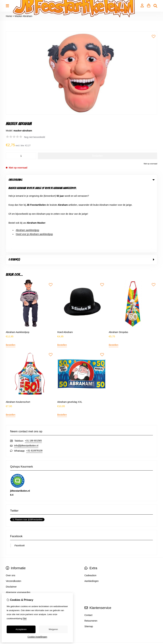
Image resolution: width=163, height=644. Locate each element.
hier (25, 618)
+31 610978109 (34, 383)
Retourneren (91, 553)
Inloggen (10, 547)
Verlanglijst (11, 559)
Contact (88, 547)
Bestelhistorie (13, 553)
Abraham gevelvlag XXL (70, 334)
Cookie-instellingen (37, 637)
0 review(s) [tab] (81, 192)
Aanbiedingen (92, 513)
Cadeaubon (90, 508)
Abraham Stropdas (118, 264)
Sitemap (89, 559)
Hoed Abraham (65, 264)
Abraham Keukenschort (18, 334)
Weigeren (53, 629)
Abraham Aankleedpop (18, 264)
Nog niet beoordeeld (35, 137)
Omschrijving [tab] (81, 180)
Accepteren (21, 629)
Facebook (20, 478)
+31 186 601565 (33, 373)
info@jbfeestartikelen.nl (26, 378)
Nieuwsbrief (12, 564)
